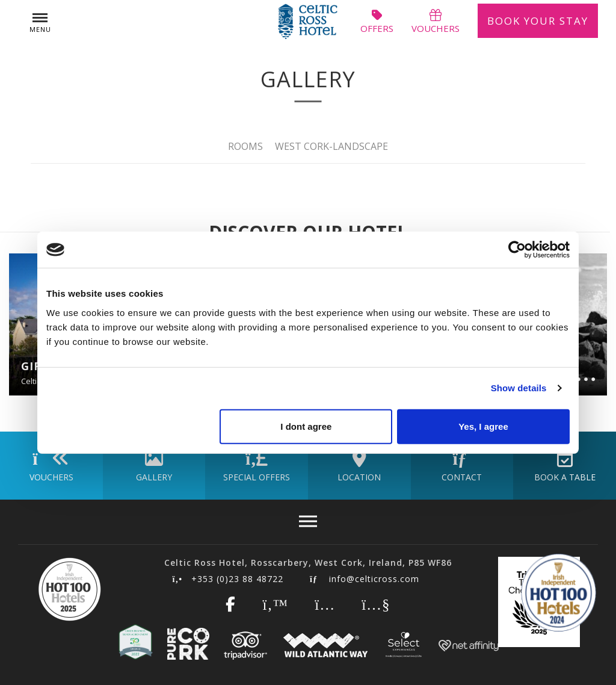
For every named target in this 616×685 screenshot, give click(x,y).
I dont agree (306, 426)
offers (377, 21)
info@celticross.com (365, 579)
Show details (519, 388)
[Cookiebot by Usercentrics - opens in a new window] (517, 250)
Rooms (245, 145)
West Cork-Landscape (331, 145)
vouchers (436, 21)
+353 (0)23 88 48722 (228, 579)
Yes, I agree (483, 426)
